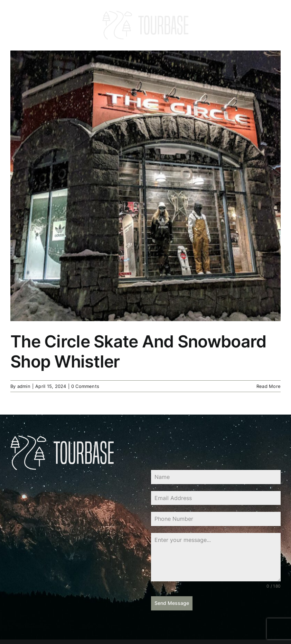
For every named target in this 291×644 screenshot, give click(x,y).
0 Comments (85, 386)
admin (24, 386)
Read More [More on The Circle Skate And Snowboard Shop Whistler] (269, 386)
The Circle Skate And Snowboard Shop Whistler (138, 351)
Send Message (172, 603)
